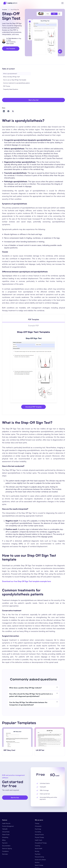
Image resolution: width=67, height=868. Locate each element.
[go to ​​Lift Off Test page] (50, 737)
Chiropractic (38, 826)
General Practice (39, 835)
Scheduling (5, 837)
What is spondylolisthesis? (10, 74)
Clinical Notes (6, 832)
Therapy (37, 823)
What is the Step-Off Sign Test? (11, 77)
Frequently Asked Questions (11, 89)
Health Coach (39, 840)
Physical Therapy (39, 837)
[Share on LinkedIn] (4, 111)
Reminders (5, 854)
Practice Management (8, 826)
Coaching (37, 846)
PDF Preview (7, 86)
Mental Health (39, 848)
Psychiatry (38, 854)
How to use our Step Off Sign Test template (15, 80)
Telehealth (5, 829)
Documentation (6, 846)
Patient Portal (6, 835)
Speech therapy (39, 865)
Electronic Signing (7, 848)
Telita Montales (12, 38)
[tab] (33, 320)
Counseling (38, 832)
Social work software (40, 860)
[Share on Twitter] (13, 111)
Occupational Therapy (41, 843)
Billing (4, 840)
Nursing (37, 851)
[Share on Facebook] (8, 111)
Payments (5, 843)
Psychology (38, 829)
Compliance (5, 851)
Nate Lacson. (10, 44)
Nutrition (37, 862)
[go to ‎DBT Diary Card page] (17, 737)
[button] (62, 3)
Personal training (39, 857)
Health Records (6, 823)
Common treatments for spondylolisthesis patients (16, 83)
